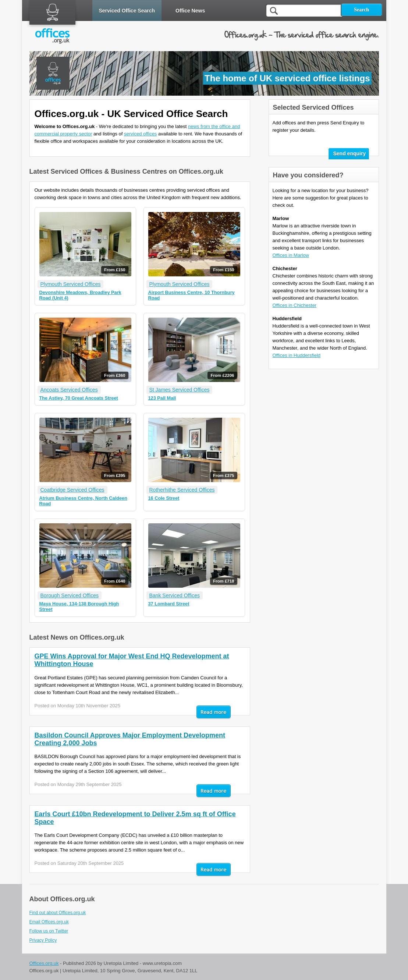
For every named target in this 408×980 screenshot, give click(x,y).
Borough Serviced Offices (70, 595)
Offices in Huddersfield (297, 355)
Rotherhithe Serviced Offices (182, 490)
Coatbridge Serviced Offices (72, 490)
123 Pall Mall (162, 398)
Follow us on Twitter (49, 931)
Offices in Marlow (291, 255)
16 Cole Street (164, 498)
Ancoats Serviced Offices (69, 390)
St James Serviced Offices (180, 390)
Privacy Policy (43, 940)
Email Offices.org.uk (49, 922)
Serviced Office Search (127, 11)
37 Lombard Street (169, 604)
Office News (190, 11)
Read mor (214, 712)
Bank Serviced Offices (175, 595)
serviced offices (140, 134)
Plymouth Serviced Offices (71, 284)
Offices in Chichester (295, 305)
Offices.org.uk (44, 963)
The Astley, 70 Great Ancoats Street (79, 398)
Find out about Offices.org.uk (58, 913)
